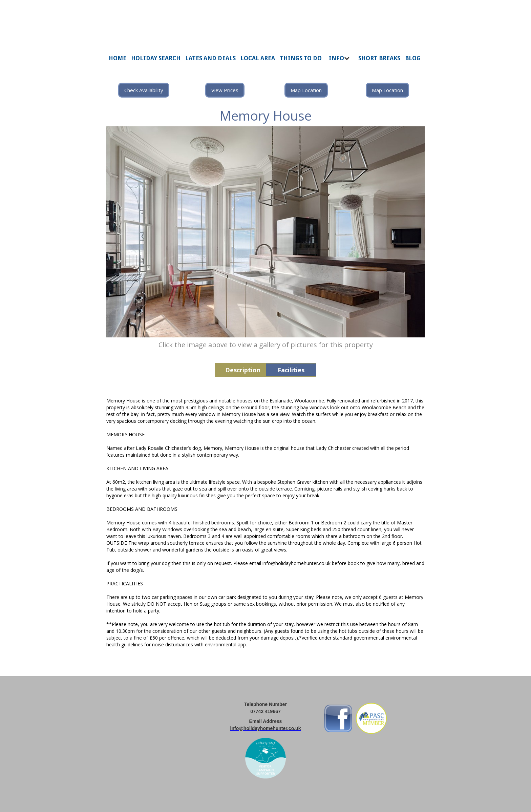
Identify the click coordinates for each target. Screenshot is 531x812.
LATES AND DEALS (210, 58)
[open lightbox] (265, 232)
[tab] (240, 370)
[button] (340, 62)
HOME (118, 58)
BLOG (413, 58)
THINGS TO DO (301, 58)
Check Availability (144, 90)
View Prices (225, 90)
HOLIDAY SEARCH (156, 58)
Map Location (306, 90)
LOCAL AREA (258, 58)
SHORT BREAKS (379, 58)
